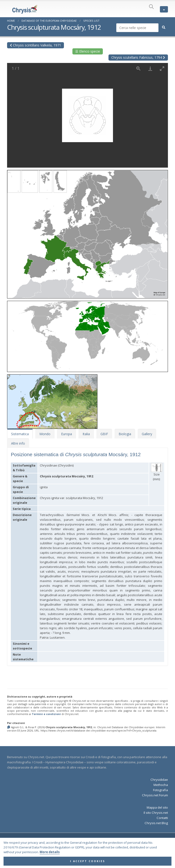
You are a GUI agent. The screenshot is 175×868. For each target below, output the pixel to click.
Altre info (18, 443)
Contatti (162, 818)
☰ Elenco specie (88, 51)
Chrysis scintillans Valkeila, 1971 (35, 45)
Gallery (147, 434)
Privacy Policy (103, 846)
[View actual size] (138, 68)
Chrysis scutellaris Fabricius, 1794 (138, 57)
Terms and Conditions (77, 846)
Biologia (125, 434)
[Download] (150, 68)
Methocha (161, 785)
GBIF (104, 434)
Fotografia (160, 790)
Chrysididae (159, 780)
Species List (91, 21)
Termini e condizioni (46, 714)
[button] (87, 233)
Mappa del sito (157, 807)
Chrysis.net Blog (156, 823)
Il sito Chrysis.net (156, 813)
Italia (86, 434)
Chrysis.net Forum (155, 795)
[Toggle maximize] (162, 68)
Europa (67, 434)
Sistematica (20, 434)
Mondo (45, 434)
